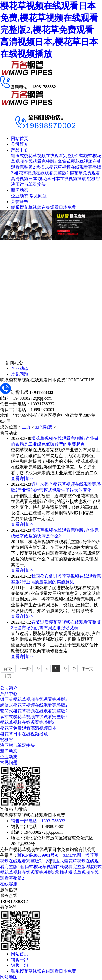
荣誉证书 (20, 202)
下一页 (87, 669)
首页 (7, 669)
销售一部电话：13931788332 (38, 821)
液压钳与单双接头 (28, 184)
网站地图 (9, 977)
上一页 (24, 669)
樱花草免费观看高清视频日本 (28, 728)
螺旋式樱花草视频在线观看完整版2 (34, 705)
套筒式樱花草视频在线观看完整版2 (34, 711)
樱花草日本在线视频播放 (62, 179)
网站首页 (20, 138)
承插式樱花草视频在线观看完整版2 (34, 717)
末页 (7, 676)
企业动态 (20, 196)
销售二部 (20, 965)
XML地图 (72, 855)
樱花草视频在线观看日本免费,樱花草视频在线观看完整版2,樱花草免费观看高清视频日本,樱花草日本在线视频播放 (49, 30)
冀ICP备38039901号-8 (38, 855)
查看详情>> (22, 479)
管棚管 (94, 179)
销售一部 (20, 960)
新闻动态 (20, 190)
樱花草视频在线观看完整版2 (41, 173)
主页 (26, 427)
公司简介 (20, 144)
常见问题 (38, 196)
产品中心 (20, 150)
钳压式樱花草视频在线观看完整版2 (45, 156)
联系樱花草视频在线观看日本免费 (44, 207)
